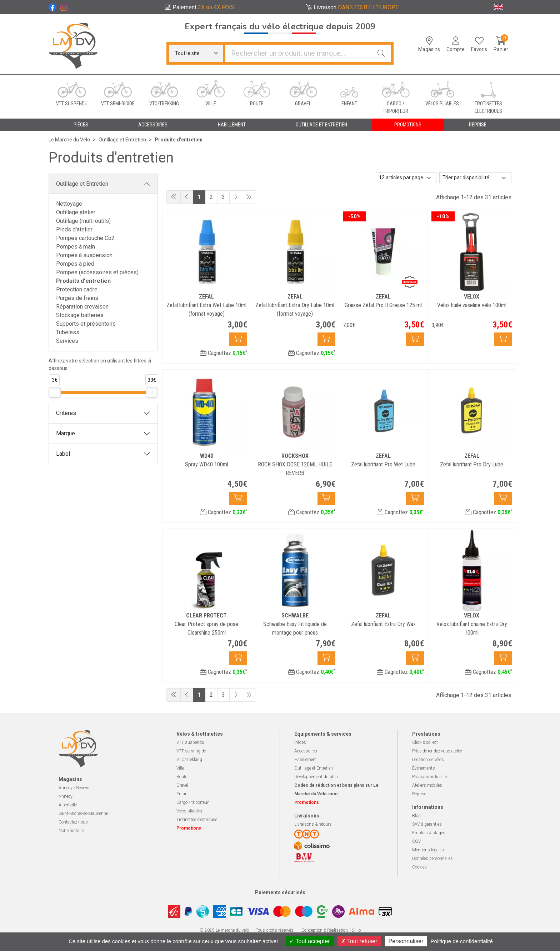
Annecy (66, 796)
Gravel (182, 785)
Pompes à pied (75, 264)
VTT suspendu (190, 742)
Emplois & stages (429, 833)
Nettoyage (69, 204)
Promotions (408, 125)
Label (63, 454)
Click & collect (425, 742)
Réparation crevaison (82, 307)
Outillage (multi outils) (83, 221)
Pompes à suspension (84, 255)
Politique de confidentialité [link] (462, 941)
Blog (416, 816)
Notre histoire (71, 831)
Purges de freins (77, 298)
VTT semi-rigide (191, 751)
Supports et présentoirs (86, 324)
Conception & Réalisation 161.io (331, 930)
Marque (66, 433)
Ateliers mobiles (427, 785)
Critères (66, 413)
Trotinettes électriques (197, 820)
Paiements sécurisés (280, 892)
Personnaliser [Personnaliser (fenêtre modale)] (406, 941)
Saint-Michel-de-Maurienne (83, 814)
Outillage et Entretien (82, 184)
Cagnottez (224, 353)
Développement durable (316, 777)
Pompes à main (76, 247)
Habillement (306, 760)
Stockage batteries (80, 315)
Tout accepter (309, 941)
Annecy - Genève (74, 788)
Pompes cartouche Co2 (85, 238)
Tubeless (68, 332)
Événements (424, 768)
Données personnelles (432, 859)
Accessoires (306, 751)
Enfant (183, 794)
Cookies (419, 867)
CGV (416, 841)
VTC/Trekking (189, 760)
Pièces (300, 742)
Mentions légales (428, 850)
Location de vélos (428, 760)
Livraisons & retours (313, 824)
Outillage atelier (76, 212)
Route (182, 777)
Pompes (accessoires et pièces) (97, 272)
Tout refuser (359, 941)
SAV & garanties (427, 824)
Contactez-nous (73, 822)
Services (67, 341)
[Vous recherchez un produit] (299, 53)
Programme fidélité (429, 777)
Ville (180, 768)
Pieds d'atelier (74, 229)
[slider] (55, 392)
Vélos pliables (189, 811)
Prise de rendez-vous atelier (437, 751)
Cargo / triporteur (192, 802)
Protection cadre (77, 289)
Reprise (419, 794)
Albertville (68, 805)
